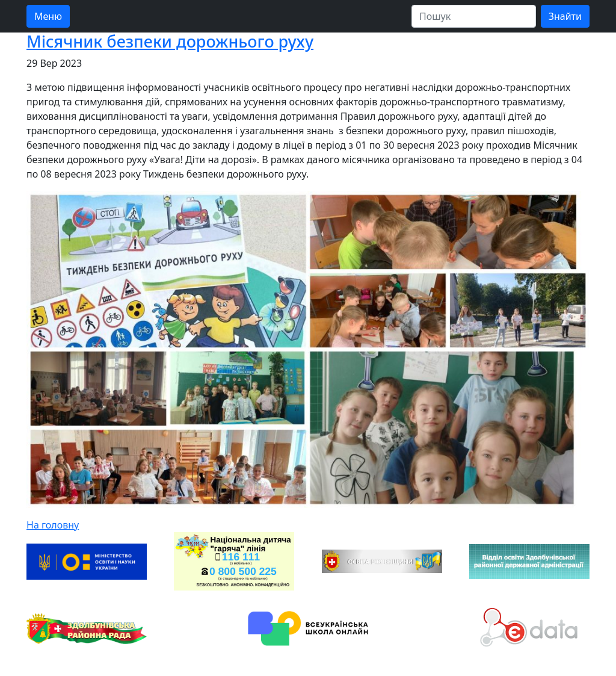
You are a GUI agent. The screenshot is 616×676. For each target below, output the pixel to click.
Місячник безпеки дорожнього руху (170, 41)
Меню (48, 16)
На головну (53, 525)
